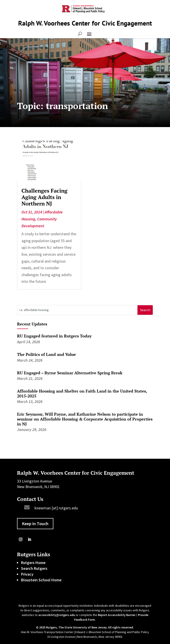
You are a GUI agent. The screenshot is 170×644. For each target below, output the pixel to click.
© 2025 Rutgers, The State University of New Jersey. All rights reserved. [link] (85, 627)
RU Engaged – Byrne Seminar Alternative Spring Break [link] (70, 373)
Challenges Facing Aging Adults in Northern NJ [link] (44, 197)
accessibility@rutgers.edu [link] (57, 615)
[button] (89, 34)
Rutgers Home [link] (33, 563)
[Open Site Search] (80, 34)
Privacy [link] (27, 574)
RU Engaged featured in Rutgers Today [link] (54, 336)
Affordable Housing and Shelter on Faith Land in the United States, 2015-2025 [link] (82, 393)
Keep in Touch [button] (35, 523)
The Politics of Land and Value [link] (46, 354)
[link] (49, 161)
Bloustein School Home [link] (41, 580)
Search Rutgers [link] (34, 568)
